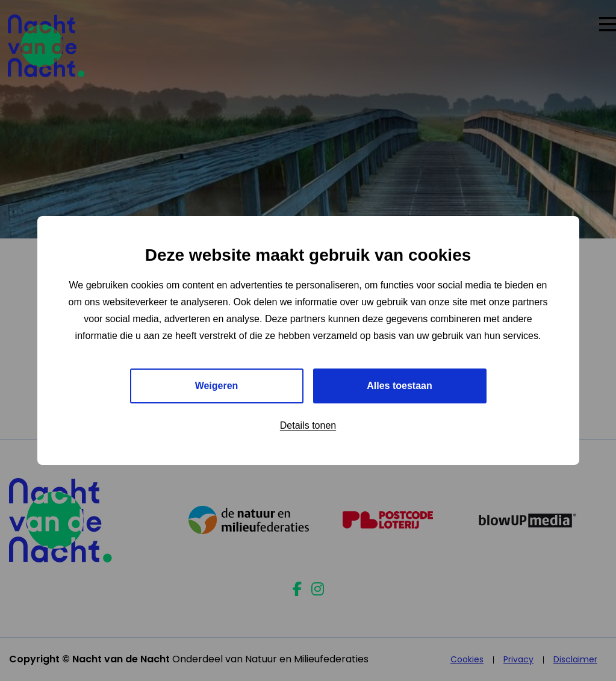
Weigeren (217, 386)
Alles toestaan (399, 386)
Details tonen (308, 425)
